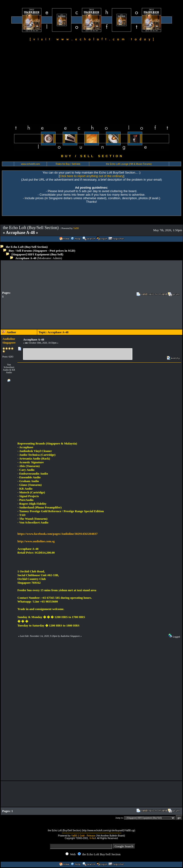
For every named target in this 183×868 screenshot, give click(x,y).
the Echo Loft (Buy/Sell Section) (27, 247)
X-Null (92, 838)
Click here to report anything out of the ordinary (91, 176)
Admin (57, 258)
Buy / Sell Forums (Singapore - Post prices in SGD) (42, 251)
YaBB (76, 228)
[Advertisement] (92, 84)
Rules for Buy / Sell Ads (68, 164)
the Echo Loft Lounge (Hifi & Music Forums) (129, 164)
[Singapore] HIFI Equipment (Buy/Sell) (37, 254)
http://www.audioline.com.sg (36, 541)
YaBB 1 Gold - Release (83, 836)
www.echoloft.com (30, 164)
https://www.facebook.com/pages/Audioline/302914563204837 (57, 534)
